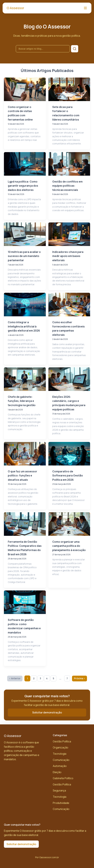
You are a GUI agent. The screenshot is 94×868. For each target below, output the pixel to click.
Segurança (59, 790)
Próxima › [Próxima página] (80, 678)
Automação (60, 766)
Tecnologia (60, 754)
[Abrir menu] (85, 8)
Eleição (57, 772)
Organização (61, 747)
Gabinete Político (63, 778)
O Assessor (15, 8)
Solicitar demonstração (47, 712)
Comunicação (61, 760)
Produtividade (61, 803)
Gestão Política (62, 741)
